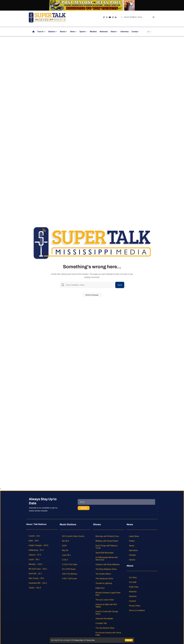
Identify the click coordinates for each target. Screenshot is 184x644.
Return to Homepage (92, 296)
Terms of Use (93, 640)
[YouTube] (110, 17)
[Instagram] (113, 17)
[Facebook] (104, 17)
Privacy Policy (80, 640)
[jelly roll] (92, 5)
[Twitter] (107, 17)
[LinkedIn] (116, 17)
